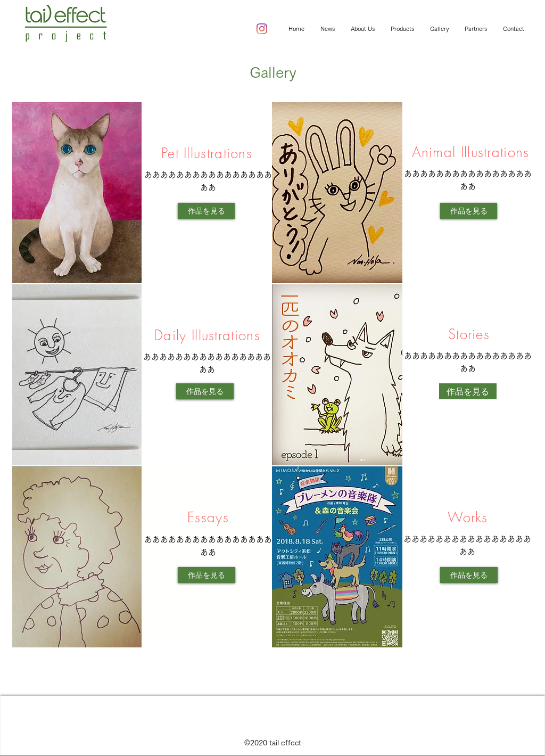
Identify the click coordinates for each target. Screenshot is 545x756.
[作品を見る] (206, 211)
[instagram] (262, 29)
